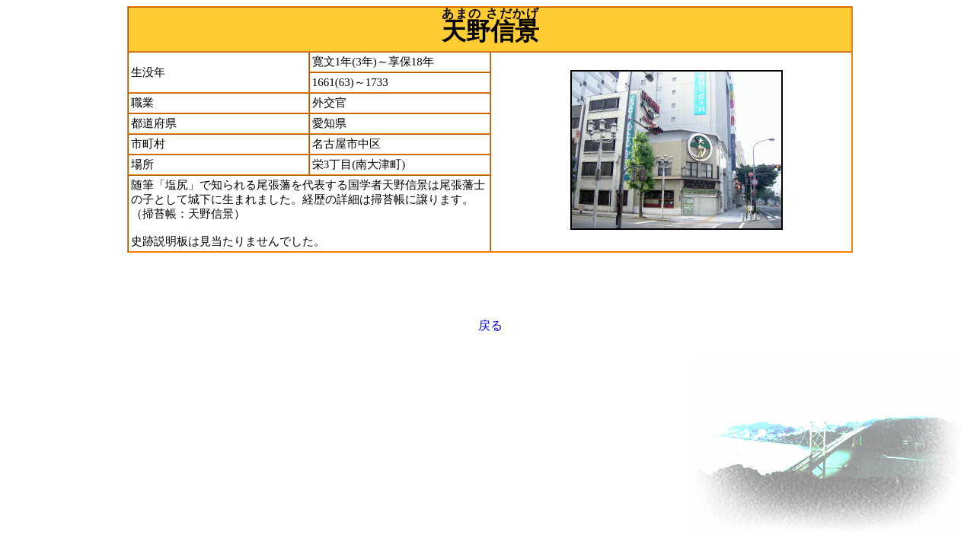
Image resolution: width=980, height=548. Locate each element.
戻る (490, 325)
